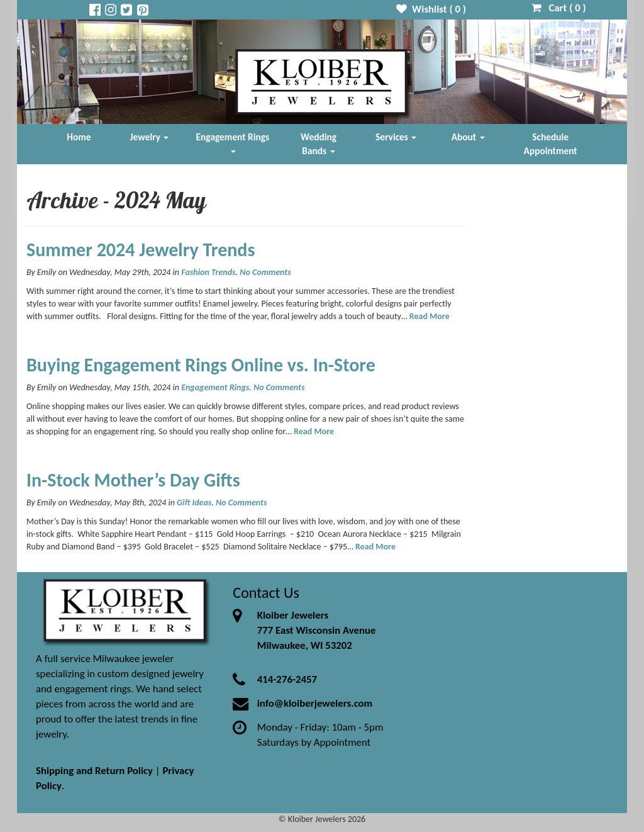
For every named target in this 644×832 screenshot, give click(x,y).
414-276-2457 (287, 679)
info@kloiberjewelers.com (315, 703)
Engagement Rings (233, 142)
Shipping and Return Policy (94, 771)
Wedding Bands (319, 144)
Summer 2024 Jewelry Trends (141, 250)
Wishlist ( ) (431, 9)
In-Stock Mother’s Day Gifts (133, 480)
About (468, 137)
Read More (430, 316)
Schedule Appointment (551, 144)
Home (79, 137)
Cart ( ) (559, 8)
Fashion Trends (208, 272)
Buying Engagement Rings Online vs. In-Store (201, 365)
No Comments (265, 272)
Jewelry (150, 137)
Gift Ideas (194, 503)
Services (396, 137)
